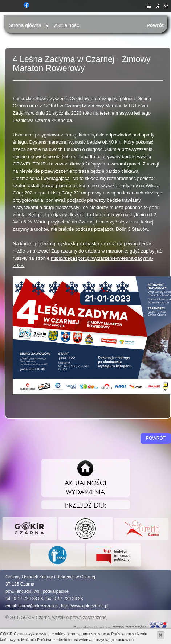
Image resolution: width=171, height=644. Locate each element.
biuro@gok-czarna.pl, (39, 606)
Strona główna (25, 25)
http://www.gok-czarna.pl (85, 606)
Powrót (155, 25)
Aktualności (68, 25)
